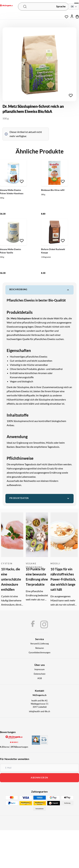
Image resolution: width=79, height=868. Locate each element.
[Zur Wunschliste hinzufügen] (71, 96)
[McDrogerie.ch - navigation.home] (6, 6)
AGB (40, 678)
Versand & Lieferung (39, 644)
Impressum (39, 669)
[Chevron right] (72, 64)
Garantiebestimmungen (39, 652)
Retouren (40, 648)
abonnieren (39, 778)
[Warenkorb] (77, 16)
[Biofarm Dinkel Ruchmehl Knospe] (54, 232)
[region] (39, 64)
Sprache (61, 6)
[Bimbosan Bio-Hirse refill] (54, 173)
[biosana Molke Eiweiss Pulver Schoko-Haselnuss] (13, 173)
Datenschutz (40, 674)
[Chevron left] (7, 64)
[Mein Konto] (72, 16)
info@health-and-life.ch (39, 711)
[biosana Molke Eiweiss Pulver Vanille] (13, 232)
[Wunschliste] (66, 16)
